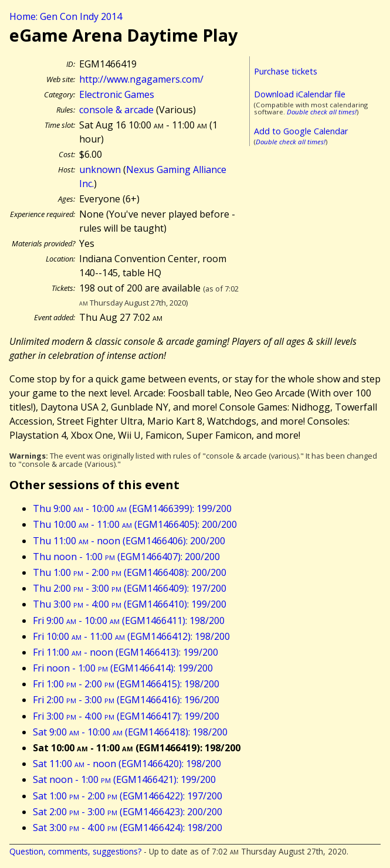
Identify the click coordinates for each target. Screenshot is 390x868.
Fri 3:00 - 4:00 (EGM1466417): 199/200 (126, 716)
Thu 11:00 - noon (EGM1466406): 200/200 (129, 541)
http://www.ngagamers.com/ (141, 79)
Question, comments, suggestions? (75, 851)
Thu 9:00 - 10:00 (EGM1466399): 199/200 (132, 508)
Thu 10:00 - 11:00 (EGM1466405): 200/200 (135, 524)
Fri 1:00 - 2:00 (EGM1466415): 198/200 (126, 684)
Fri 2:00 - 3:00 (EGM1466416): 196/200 (126, 700)
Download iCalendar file (300, 94)
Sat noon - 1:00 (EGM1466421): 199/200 (124, 779)
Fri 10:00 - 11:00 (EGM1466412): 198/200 (131, 636)
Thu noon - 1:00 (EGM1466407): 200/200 (126, 557)
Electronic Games (117, 94)
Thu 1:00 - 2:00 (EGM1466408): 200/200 (130, 572)
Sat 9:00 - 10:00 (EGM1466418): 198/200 (130, 732)
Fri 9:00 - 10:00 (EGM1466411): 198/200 (129, 621)
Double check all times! (322, 112)
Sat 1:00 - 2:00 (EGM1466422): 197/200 (128, 796)
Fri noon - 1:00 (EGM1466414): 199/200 (123, 668)
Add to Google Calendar (301, 131)
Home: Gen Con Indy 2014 (66, 16)
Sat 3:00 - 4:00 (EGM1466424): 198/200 (128, 828)
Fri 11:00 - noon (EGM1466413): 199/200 (126, 652)
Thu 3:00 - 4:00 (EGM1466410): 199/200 (130, 604)
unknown (100, 169)
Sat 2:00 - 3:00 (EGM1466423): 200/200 (128, 812)
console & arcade (116, 110)
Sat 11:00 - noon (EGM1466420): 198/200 (127, 764)
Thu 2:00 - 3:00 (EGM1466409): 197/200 (130, 588)
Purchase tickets (286, 71)
